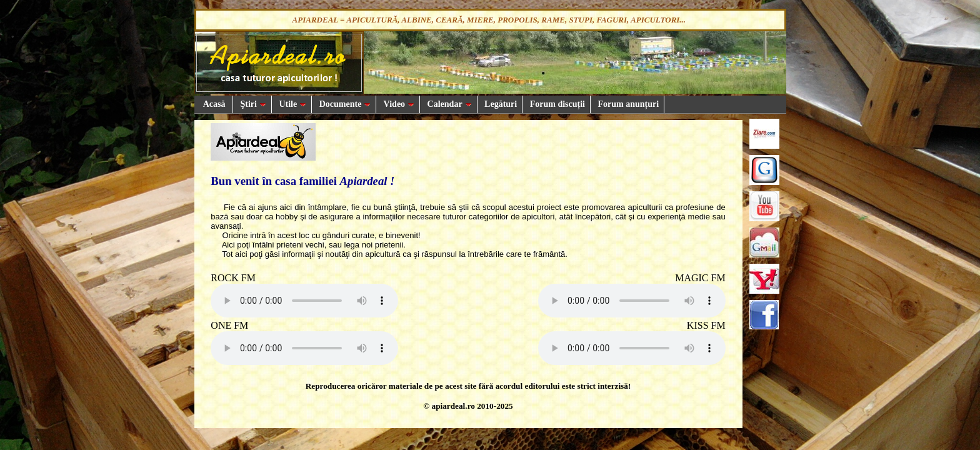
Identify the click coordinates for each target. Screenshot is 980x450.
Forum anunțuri (627, 104)
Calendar (448, 104)
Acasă (214, 104)
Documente (344, 104)
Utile (292, 104)
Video (398, 104)
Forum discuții (556, 104)
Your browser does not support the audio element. (304, 301)
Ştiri (252, 104)
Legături (500, 104)
